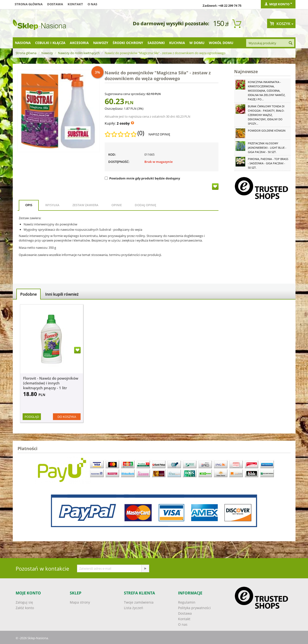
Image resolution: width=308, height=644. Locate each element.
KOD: (112, 154)
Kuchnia (177, 43)
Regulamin (187, 602)
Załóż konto (25, 608)
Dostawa (55, 4)
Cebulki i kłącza (50, 43)
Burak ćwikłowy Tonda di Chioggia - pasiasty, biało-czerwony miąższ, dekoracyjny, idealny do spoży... (266, 115)
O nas (92, 4)
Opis (29, 205)
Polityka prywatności (194, 608)
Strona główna (29, 4)
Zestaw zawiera (85, 205)
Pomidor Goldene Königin (267, 131)
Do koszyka (67, 417)
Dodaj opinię (145, 205)
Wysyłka (52, 205)
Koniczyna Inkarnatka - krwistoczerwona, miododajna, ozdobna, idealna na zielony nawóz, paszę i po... (267, 91)
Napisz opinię (159, 134)
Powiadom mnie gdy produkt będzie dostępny (142, 178)
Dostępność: (119, 162)
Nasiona (23, 43)
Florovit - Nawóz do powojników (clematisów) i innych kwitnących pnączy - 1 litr (51, 383)
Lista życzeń (134, 608)
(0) (141, 133)
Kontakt (75, 4)
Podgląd (32, 417)
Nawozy (101, 43)
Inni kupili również (62, 294)
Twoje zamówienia (139, 602)
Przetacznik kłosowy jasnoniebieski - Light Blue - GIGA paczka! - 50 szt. (267, 148)
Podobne (29, 294)
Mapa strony (80, 602)
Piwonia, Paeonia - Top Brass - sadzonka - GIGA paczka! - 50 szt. (268, 163)
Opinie (117, 205)
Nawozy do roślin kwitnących (79, 53)
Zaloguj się (24, 602)
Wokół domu (221, 43)
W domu (197, 43)
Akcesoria (79, 43)
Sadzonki (156, 43)
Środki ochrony (128, 43)
